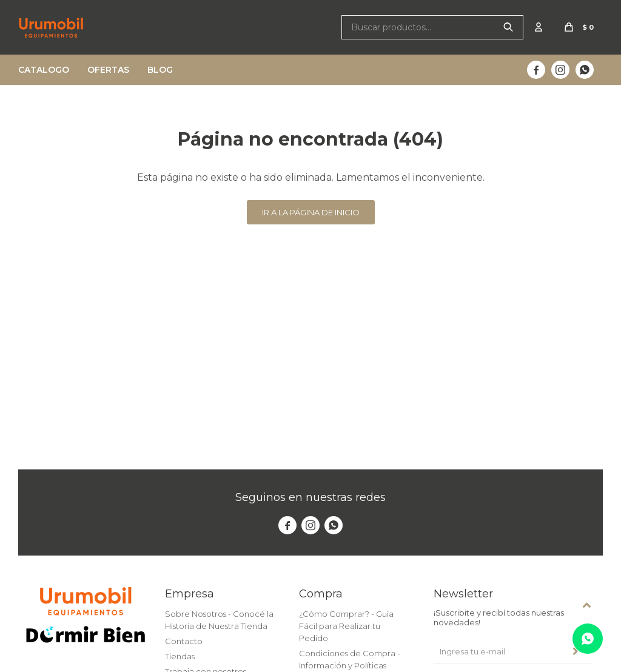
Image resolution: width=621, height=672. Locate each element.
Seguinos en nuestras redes (310, 497)
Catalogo (44, 70)
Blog (160, 70)
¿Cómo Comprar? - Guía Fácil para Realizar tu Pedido (346, 626)
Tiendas (180, 656)
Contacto (184, 641)
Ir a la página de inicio (311, 212)
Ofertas (108, 70)
